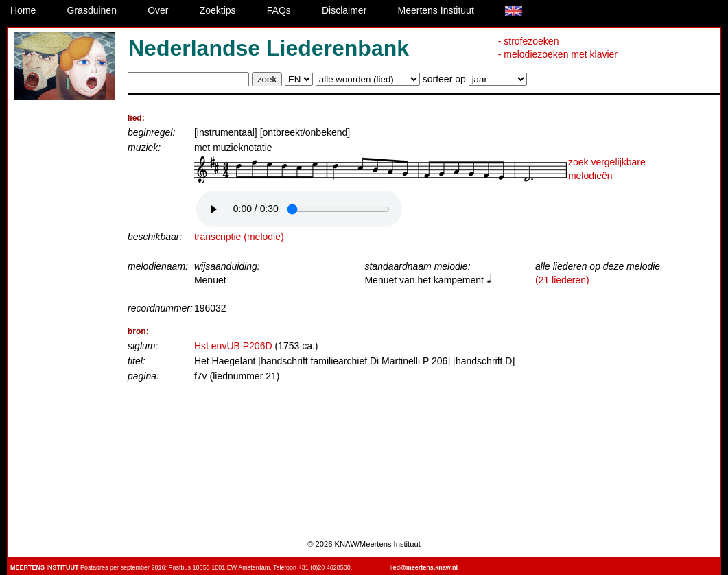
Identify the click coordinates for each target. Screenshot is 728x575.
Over (158, 10)
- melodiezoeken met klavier (558, 54)
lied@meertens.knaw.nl (423, 567)
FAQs (279, 10)
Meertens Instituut (436, 10)
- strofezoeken (529, 41)
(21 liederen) (562, 280)
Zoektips (218, 10)
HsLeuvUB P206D (233, 346)
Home (23, 10)
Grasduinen (92, 10)
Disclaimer (344, 10)
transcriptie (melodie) (239, 237)
